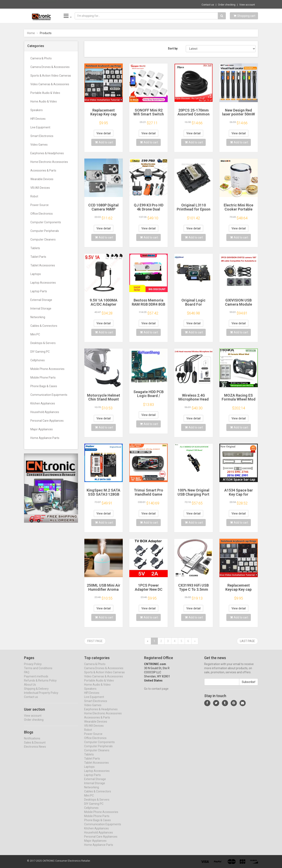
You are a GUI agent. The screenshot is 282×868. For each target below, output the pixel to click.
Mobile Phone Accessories (47, 369)
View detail (104, 133)
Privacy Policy (33, 668)
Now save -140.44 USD (42, 4)
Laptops (36, 274)
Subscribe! (249, 686)
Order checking (227, 5)
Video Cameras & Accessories (50, 84)
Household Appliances (45, 412)
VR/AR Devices (40, 188)
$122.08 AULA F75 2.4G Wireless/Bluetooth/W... (87, 4)
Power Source (40, 205)
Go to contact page (156, 693)
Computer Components (46, 222)
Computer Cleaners (43, 239)
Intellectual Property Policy (41, 697)
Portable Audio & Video (45, 93)
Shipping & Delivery (36, 693)
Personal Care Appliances (47, 421)
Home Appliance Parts (45, 438)
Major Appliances (42, 429)
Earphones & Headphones (47, 153)
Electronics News (35, 751)
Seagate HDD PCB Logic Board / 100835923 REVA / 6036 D (148, 398)
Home (31, 33)
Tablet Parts (38, 257)
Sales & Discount (35, 746)
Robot (34, 196)
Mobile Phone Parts (43, 378)
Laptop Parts (39, 291)
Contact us (208, 5)
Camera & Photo (41, 58)
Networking (38, 317)
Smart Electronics (42, 136)
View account (247, 5)
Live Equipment (40, 127)
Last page (247, 641)
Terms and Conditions (38, 672)
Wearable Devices (42, 179)
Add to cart (104, 142)
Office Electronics (42, 214)
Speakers (37, 110)
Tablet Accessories (43, 265)
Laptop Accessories (43, 283)
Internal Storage (41, 309)
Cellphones (38, 360)
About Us (30, 688)
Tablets (35, 248)
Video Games (39, 145)
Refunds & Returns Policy (40, 684)
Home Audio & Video (44, 101)
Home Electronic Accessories (49, 162)
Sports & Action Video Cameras (51, 76)
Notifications (32, 742)
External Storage (41, 300)
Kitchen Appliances (43, 403)
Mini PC (35, 334)
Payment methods (36, 680)
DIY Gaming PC (40, 352)
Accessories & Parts (43, 170)
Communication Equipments (49, 395)
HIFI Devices (38, 119)
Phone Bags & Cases (44, 386)
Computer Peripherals (45, 231)
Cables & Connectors (44, 326)
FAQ (27, 676)
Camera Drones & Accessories (50, 67)
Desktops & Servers (43, 343)
